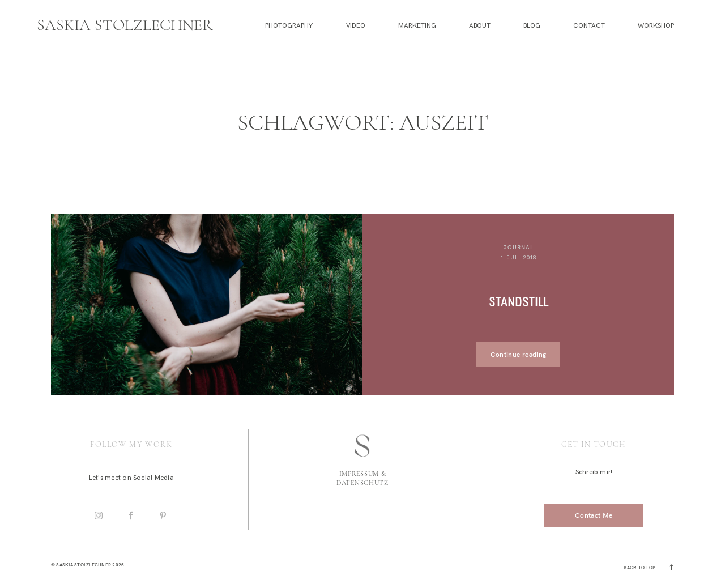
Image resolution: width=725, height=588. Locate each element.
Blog (532, 26)
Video (356, 26)
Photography (289, 26)
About (480, 26)
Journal (519, 247)
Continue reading (519, 354)
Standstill (519, 302)
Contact (589, 26)
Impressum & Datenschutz (362, 478)
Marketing (417, 26)
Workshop (656, 26)
